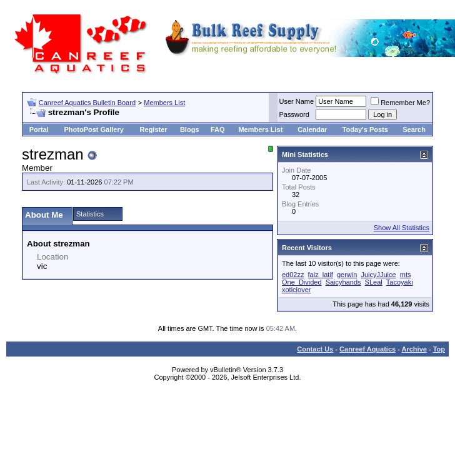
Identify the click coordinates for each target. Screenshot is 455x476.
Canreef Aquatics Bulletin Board (87, 103)
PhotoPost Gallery (93, 129)
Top (439, 349)
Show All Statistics (402, 228)
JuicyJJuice (378, 275)
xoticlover (296, 290)
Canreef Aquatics (367, 349)
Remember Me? (400, 103)
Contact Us (315, 349)
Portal (39, 129)
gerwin (347, 275)
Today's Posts (365, 129)
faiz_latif (321, 275)
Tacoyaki (400, 282)
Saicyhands (343, 282)
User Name (297, 101)
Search (414, 129)
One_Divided (302, 282)
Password (294, 114)
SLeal (374, 282)
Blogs (190, 129)
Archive (414, 349)
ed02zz (293, 275)
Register (154, 129)
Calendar (312, 129)
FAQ (218, 129)
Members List (164, 103)
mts (406, 275)
